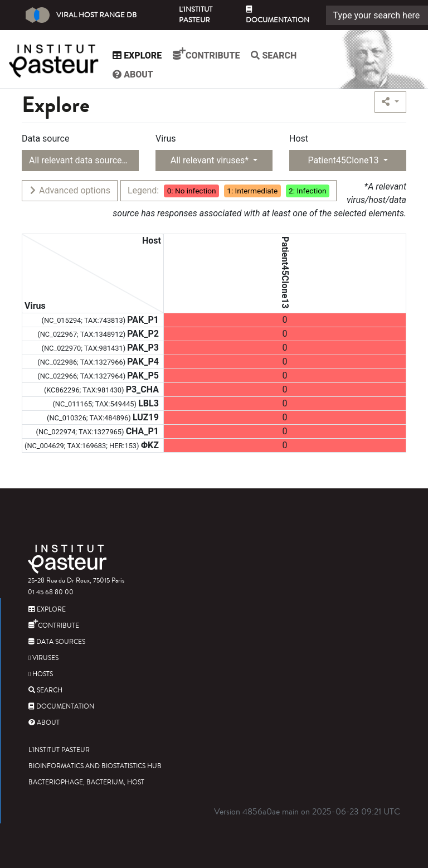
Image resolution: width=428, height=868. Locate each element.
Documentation (278, 16)
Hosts (41, 674)
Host (299, 139)
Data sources (57, 642)
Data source (45, 139)
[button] (390, 102)
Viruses (43, 658)
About (136, 74)
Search (276, 55)
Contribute (209, 54)
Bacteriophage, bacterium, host (86, 782)
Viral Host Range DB (81, 15)
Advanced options (69, 190)
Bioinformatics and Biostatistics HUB (95, 766)
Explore (140, 55)
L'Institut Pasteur (196, 15)
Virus (166, 139)
